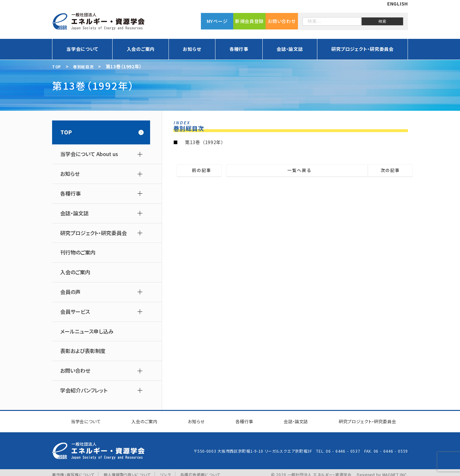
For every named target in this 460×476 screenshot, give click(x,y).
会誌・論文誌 (290, 49)
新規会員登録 (249, 21)
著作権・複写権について (73, 471)
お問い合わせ (282, 21)
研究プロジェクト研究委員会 (363, 419)
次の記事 (380, 171)
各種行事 (239, 49)
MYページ (217, 21)
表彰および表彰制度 (83, 351)
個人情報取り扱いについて (127, 471)
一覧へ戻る (295, 171)
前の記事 (212, 171)
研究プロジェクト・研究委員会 (362, 49)
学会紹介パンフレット (84, 390)
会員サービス (75, 312)
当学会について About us (89, 154)
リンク (166, 471)
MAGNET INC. (395, 471)
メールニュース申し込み (87, 331)
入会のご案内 (141, 49)
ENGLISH (398, 4)
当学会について (82, 49)
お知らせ (192, 49)
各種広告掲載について (201, 471)
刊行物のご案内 (78, 252)
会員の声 (70, 292)
